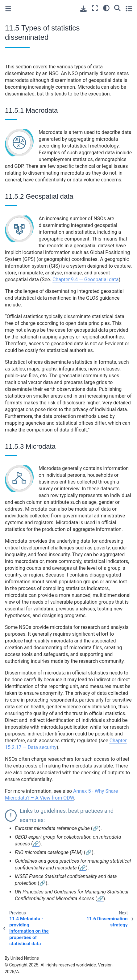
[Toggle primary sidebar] (8, 9)
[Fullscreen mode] (95, 8)
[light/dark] (106, 8)
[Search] (117, 8)
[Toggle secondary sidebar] (129, 8)
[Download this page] (83, 9)
